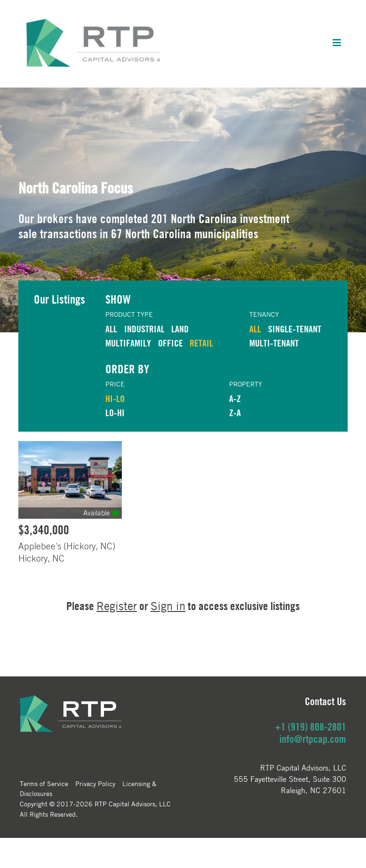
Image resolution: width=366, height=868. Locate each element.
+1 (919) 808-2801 (310, 727)
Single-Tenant (295, 329)
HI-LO (115, 398)
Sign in (168, 606)
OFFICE (171, 343)
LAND (180, 329)
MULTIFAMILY (128, 343)
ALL (111, 329)
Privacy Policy (95, 783)
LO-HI (115, 413)
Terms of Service (44, 783)
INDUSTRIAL (144, 329)
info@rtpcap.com (313, 739)
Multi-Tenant (274, 343)
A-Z (235, 398)
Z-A (235, 413)
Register (117, 606)
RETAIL (201, 343)
